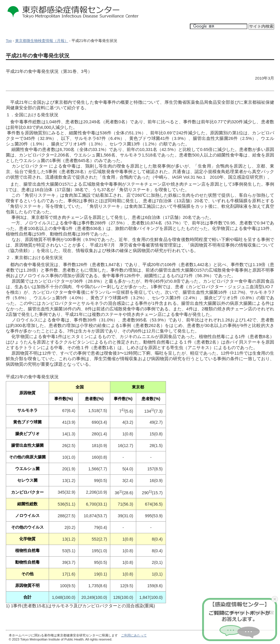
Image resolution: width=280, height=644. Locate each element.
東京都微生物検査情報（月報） (42, 41)
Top (9, 41)
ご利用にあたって (134, 635)
